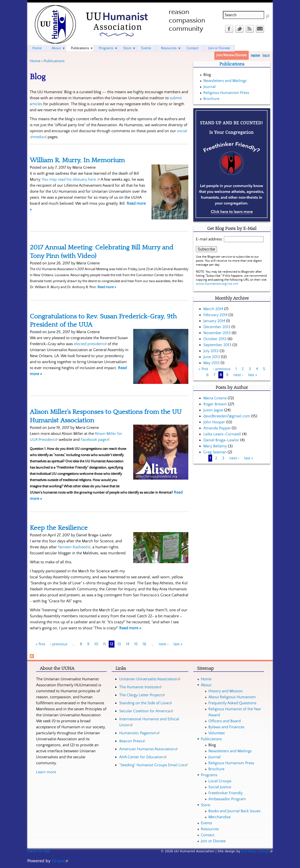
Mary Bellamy (215, 446)
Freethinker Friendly (226, 793)
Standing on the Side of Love (145, 703)
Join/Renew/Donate (232, 55)
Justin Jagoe (213, 410)
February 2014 (215, 315)
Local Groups (220, 781)
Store (127, 48)
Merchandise (219, 817)
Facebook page (95, 440)
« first (40, 644)
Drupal (60, 861)
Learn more (46, 772)
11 (104, 644)
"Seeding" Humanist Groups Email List (153, 765)
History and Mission (226, 691)
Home (35, 61)
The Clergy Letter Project (142, 695)
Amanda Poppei (217, 428)
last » (178, 644)
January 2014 (214, 321)
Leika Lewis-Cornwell (222, 434)
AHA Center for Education (143, 757)
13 (119, 644)
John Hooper (214, 422)
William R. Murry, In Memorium (77, 160)
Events (146, 48)
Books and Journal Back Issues (234, 811)
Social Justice (220, 787)
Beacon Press (132, 741)
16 (144, 644)
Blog (207, 75)
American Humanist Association (148, 749)
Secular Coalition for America (146, 711)
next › (164, 644)
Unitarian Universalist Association (150, 679)
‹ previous (59, 644)
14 (128, 644)
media (40, 137)
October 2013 (215, 339)
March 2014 (213, 309)
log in (266, 55)
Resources (169, 48)
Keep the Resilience (59, 528)
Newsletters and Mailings (225, 81)
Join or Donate (219, 48)
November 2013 (217, 333)
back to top (39, 851)
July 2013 (211, 351)
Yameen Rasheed (74, 547)
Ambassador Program (227, 799)
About (56, 48)
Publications (54, 61)
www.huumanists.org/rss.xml (217, 284)
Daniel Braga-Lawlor (221, 440)
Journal (209, 87)
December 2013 (217, 327)
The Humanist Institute (140, 687)
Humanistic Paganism (139, 733)
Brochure (211, 99)
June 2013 (212, 357)
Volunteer (217, 733)
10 (96, 644)
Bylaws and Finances (226, 727)
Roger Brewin (215, 404)
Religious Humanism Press (226, 93)
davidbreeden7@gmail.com (227, 416)
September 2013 (217, 345)
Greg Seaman (215, 452)
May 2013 (211, 363)
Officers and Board (224, 721)
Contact (192, 48)
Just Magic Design (257, 851)
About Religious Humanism (232, 697)
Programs (106, 48)
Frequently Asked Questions (232, 703)
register (255, 55)
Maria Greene (215, 398)
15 (136, 644)
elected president (90, 344)
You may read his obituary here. (71, 179)
